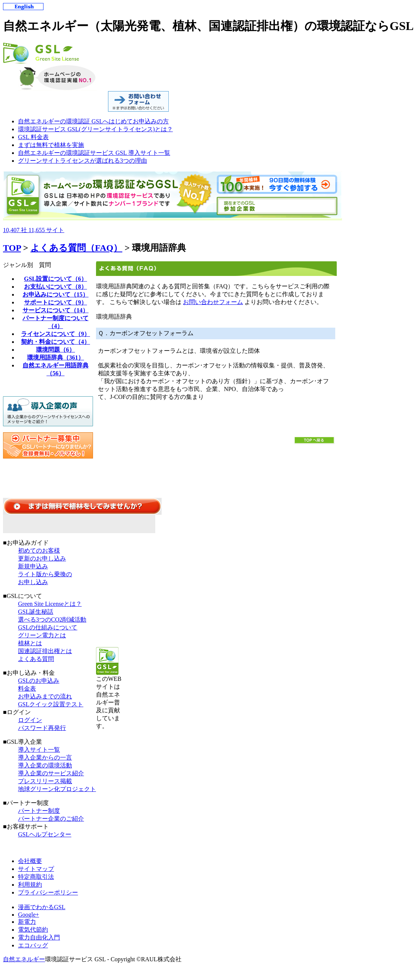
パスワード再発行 (42, 728)
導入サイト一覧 (39, 750)
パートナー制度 (39, 811)
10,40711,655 (34, 230)
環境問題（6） (55, 350)
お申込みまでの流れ (45, 696)
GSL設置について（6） (55, 279)
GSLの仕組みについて (48, 627)
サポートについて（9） (55, 302)
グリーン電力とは (42, 635)
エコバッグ (33, 945)
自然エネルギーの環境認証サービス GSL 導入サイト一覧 (94, 153)
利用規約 (30, 885)
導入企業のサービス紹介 (51, 773)
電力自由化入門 (39, 937)
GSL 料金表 (33, 137)
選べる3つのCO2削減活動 (52, 620)
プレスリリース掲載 (45, 781)
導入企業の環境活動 (45, 765)
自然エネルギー (24, 959)
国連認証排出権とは (45, 651)
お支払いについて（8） (55, 287)
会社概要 (30, 861)
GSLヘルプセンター (45, 834)
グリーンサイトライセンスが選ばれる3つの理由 (82, 161)
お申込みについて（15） (55, 294)
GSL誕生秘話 (36, 612)
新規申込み (33, 566)
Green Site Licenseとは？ (50, 604)
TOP (12, 248)
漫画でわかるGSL (42, 907)
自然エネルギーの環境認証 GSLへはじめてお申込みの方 (93, 121)
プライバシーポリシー (48, 892)
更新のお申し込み (42, 558)
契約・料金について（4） (55, 342)
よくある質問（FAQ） (76, 248)
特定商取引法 (36, 877)
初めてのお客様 (39, 551)
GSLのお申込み (39, 681)
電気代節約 (33, 930)
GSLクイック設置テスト (51, 704)
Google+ (28, 915)
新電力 (27, 922)
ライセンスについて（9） (55, 334)
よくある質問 (36, 659)
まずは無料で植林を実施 (51, 145)
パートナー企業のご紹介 (51, 819)
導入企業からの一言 (45, 757)
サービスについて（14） (55, 310)
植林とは (30, 643)
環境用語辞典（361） (55, 357)
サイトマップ (36, 869)
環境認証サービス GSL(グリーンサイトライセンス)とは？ (95, 129)
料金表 (27, 689)
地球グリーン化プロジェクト (57, 789)
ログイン (30, 720)
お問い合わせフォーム (213, 302)
